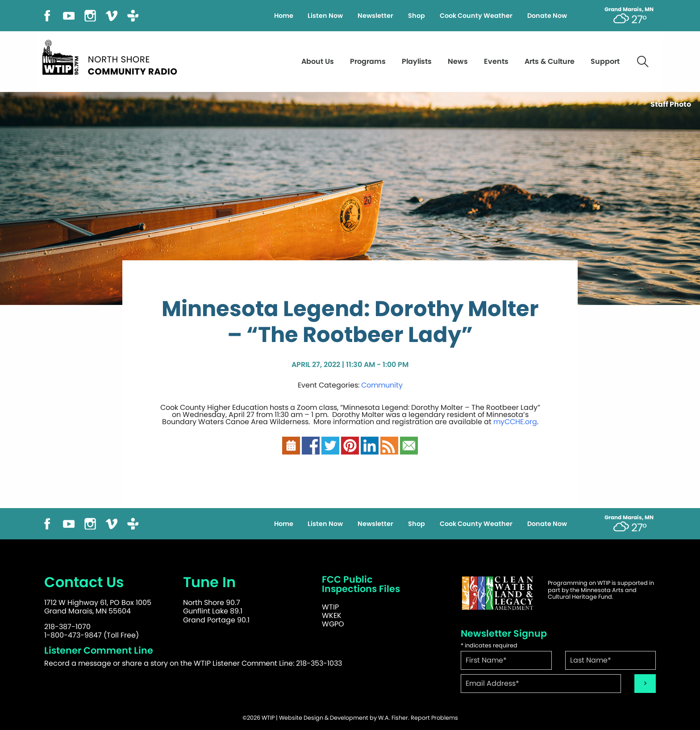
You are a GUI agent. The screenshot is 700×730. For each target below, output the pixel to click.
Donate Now (547, 16)
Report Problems (434, 718)
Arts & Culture (550, 61)
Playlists (417, 61)
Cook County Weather (476, 16)
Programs (368, 61)
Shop (417, 16)
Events (496, 61)
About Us (318, 61)
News (458, 61)
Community (382, 385)
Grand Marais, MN (629, 9)
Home (284, 16)
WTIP (330, 607)
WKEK (332, 615)
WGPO (333, 624)
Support (605, 61)
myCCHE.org (515, 422)
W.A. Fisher (393, 718)
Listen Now (325, 16)
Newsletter (375, 16)
